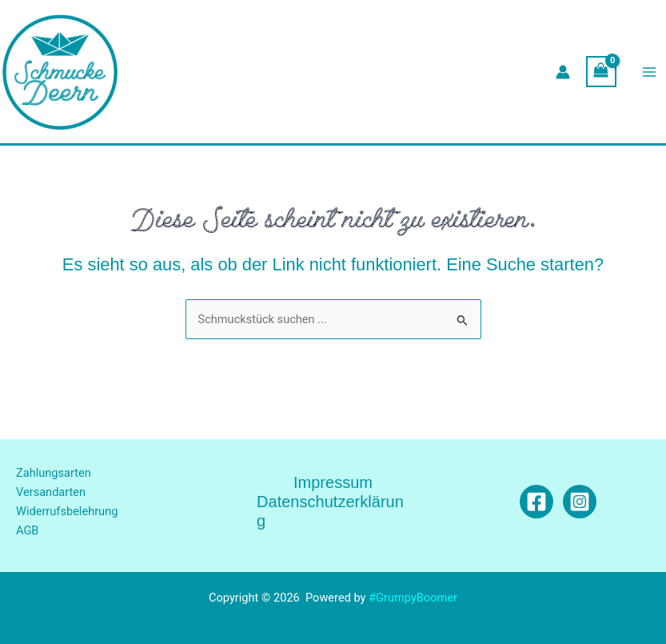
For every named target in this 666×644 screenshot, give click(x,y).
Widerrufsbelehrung (67, 511)
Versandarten (51, 492)
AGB (27, 530)
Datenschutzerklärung (330, 511)
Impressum (333, 482)
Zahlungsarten (54, 473)
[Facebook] (536, 502)
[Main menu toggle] (649, 72)
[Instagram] (580, 502)
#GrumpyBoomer (413, 598)
